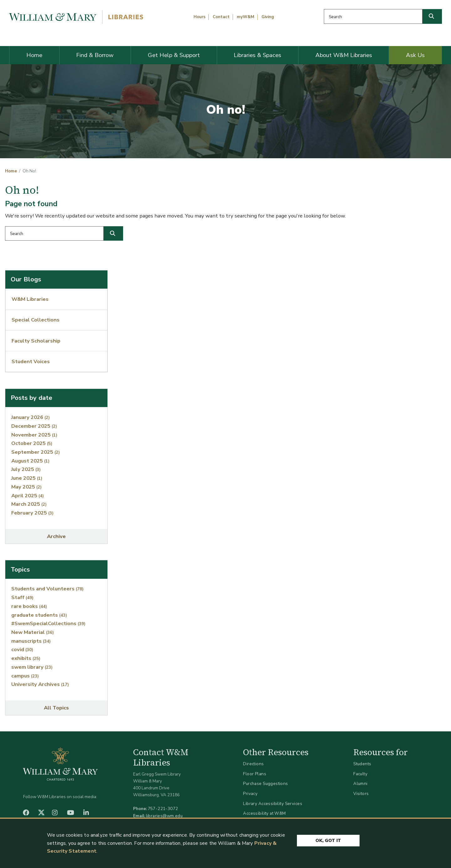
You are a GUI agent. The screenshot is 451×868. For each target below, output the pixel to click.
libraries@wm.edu (164, 816)
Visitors (361, 794)
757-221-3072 (163, 809)
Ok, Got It (328, 841)
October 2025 (32, 443)
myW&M (246, 17)
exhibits (26, 658)
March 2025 (29, 504)
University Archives (40, 684)
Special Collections (36, 320)
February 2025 (32, 513)
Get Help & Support (174, 55)
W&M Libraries (30, 299)
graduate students (39, 615)
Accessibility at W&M (264, 813)
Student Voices (31, 361)
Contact (221, 17)
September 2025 (36, 452)
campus (25, 676)
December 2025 (34, 426)
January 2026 (31, 417)
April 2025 (28, 496)
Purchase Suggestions (265, 784)
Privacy (250, 794)
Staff (22, 597)
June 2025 (27, 478)
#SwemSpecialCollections (48, 623)
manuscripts (31, 641)
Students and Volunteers (47, 589)
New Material (33, 632)
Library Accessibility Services (273, 804)
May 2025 (26, 487)
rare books (29, 606)
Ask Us (415, 55)
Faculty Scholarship (36, 341)
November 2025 (34, 435)
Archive (56, 536)
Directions (253, 764)
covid (22, 649)
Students (362, 764)
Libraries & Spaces (257, 55)
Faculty (360, 774)
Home (34, 55)
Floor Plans (255, 774)
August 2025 (30, 461)
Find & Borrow (95, 55)
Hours (200, 17)
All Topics (56, 708)
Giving (268, 17)
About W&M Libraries (344, 55)
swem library (32, 667)
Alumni (360, 784)
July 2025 (26, 469)
